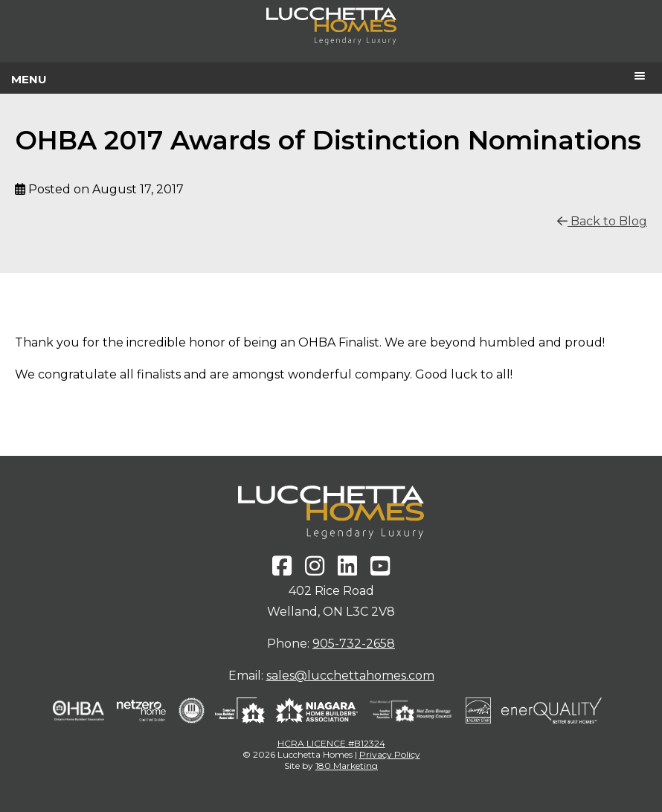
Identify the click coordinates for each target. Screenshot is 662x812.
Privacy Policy (390, 754)
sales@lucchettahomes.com (350, 676)
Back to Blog (602, 221)
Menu (29, 79)
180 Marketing (347, 766)
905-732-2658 (354, 644)
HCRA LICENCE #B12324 (331, 743)
